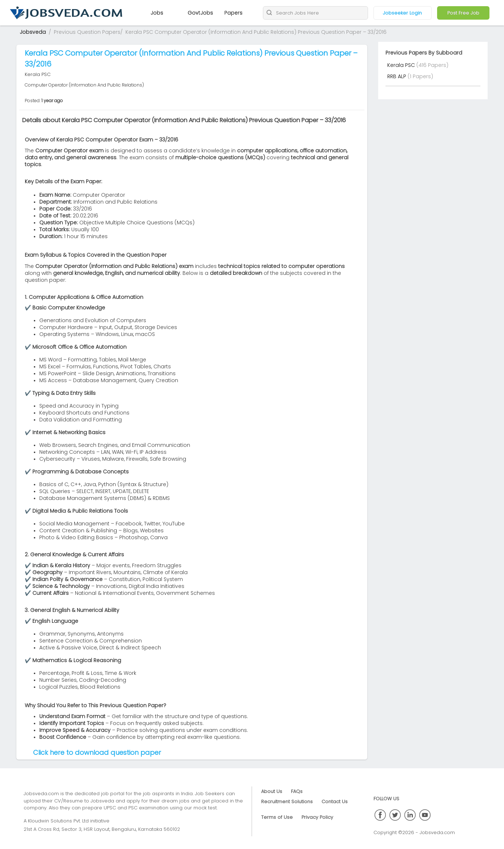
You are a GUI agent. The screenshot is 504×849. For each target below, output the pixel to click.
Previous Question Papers (87, 32)
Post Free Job (463, 13)
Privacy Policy (317, 817)
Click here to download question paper (97, 752)
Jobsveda (33, 32)
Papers (233, 13)
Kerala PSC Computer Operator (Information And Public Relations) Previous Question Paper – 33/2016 (256, 32)
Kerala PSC (402, 65)
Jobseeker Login (402, 13)
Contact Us (335, 802)
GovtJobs (200, 13)
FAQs (297, 791)
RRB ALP (397, 76)
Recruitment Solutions (287, 802)
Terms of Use (277, 817)
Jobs (157, 13)
